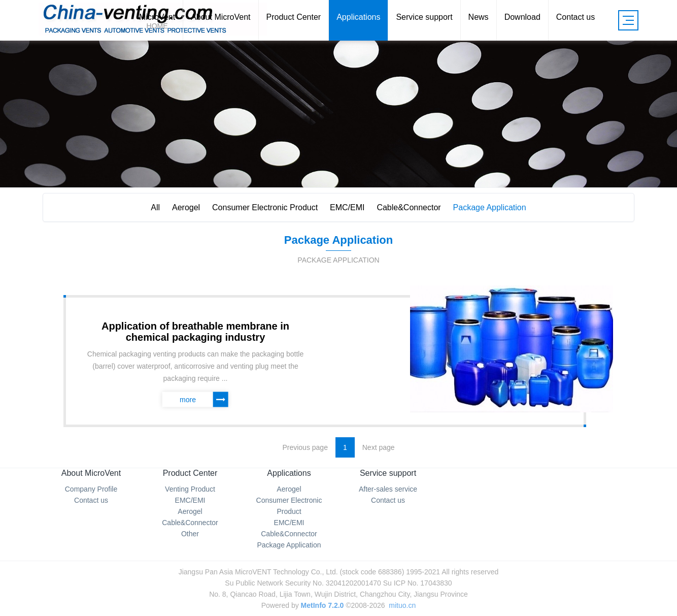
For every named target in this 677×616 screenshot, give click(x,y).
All (155, 207)
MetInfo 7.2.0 (323, 605)
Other (190, 534)
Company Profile (91, 489)
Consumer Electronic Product (265, 207)
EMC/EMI (347, 207)
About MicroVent (91, 473)
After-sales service (388, 489)
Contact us (91, 500)
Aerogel (186, 207)
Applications (289, 473)
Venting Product (190, 489)
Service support (388, 473)
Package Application (490, 207)
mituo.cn (402, 605)
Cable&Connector (409, 207)
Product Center (190, 473)
